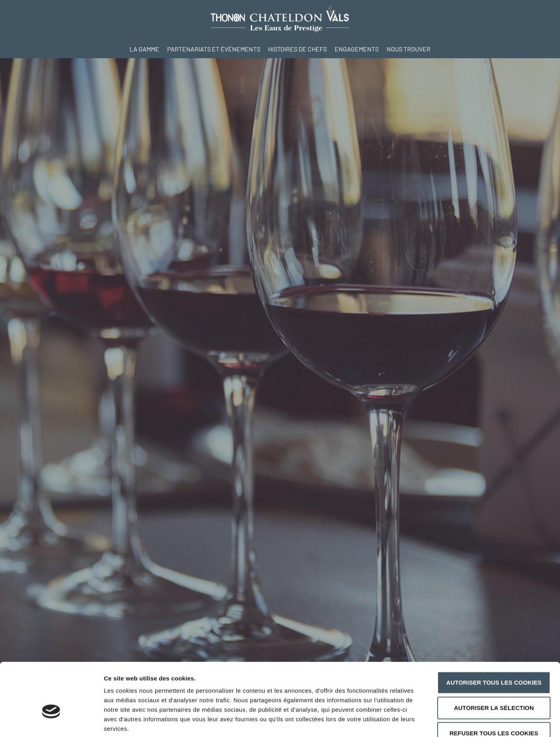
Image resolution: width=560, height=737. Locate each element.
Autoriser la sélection (494, 660)
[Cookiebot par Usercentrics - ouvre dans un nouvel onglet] (51, 722)
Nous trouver (409, 49)
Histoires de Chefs (297, 49)
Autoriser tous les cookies (494, 634)
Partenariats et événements (214, 49)
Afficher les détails (436, 721)
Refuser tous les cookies (494, 685)
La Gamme (144, 49)
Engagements (357, 49)
